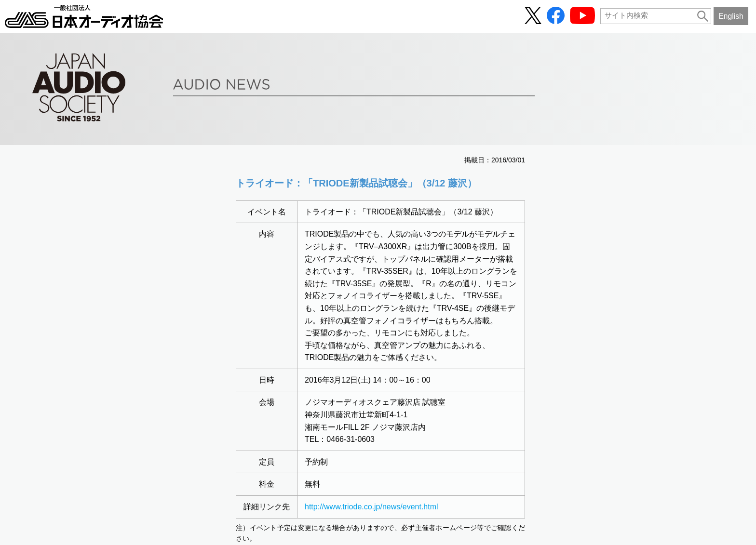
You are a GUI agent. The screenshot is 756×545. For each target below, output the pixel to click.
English (731, 16)
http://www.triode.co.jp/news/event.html (371, 507)
